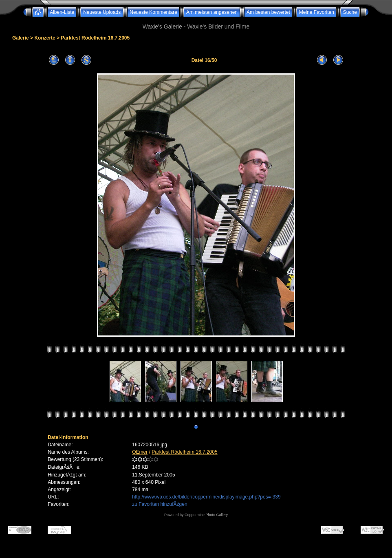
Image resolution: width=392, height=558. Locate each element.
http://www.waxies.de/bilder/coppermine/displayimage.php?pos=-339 (206, 497)
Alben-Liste (62, 12)
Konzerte (45, 38)
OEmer (140, 452)
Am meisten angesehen (212, 12)
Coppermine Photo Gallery (206, 515)
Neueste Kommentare (153, 12)
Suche (350, 12)
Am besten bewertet (268, 12)
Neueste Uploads (102, 12)
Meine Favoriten (317, 12)
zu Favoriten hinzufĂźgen (160, 504)
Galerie (21, 38)
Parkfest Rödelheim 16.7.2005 (95, 38)
